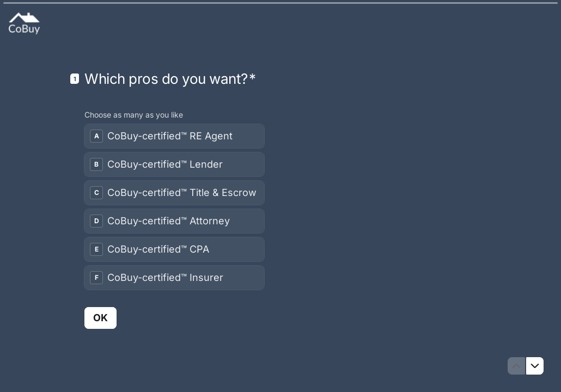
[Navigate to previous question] (516, 366)
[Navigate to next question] (535, 366)
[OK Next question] (100, 317)
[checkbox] (174, 136)
